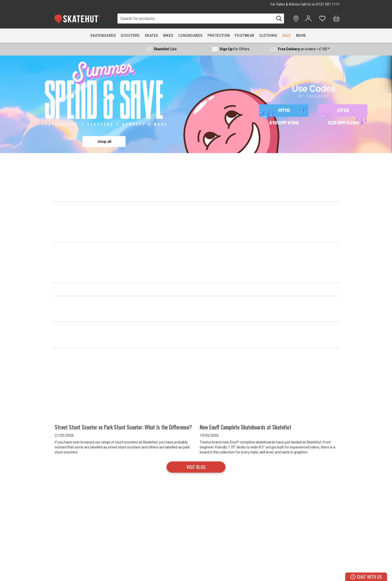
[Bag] (336, 19)
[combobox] (196, 19)
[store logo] (77, 19)
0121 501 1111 (328, 4)
